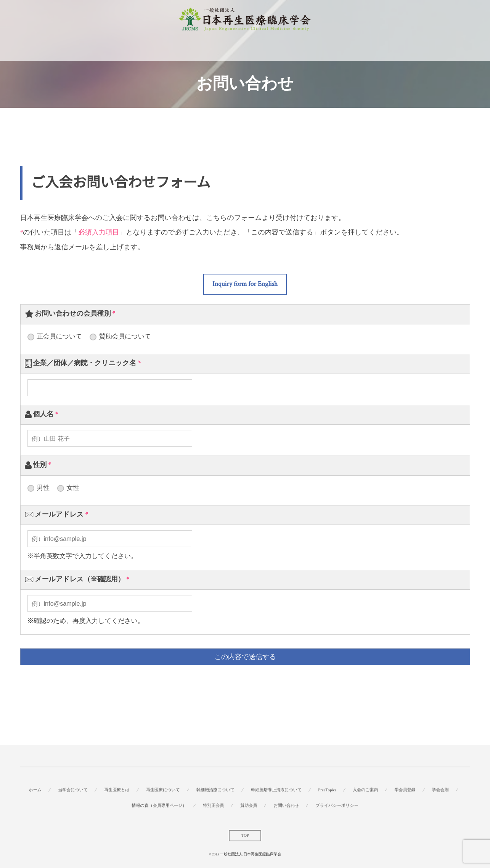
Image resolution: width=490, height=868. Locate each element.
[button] (245, 284)
